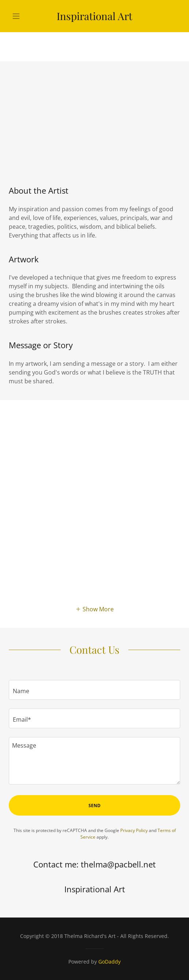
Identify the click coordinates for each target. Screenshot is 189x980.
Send (94, 806)
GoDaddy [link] (109, 962)
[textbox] (94, 690)
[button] (22, 16)
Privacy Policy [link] (134, 830)
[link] (94, 16)
